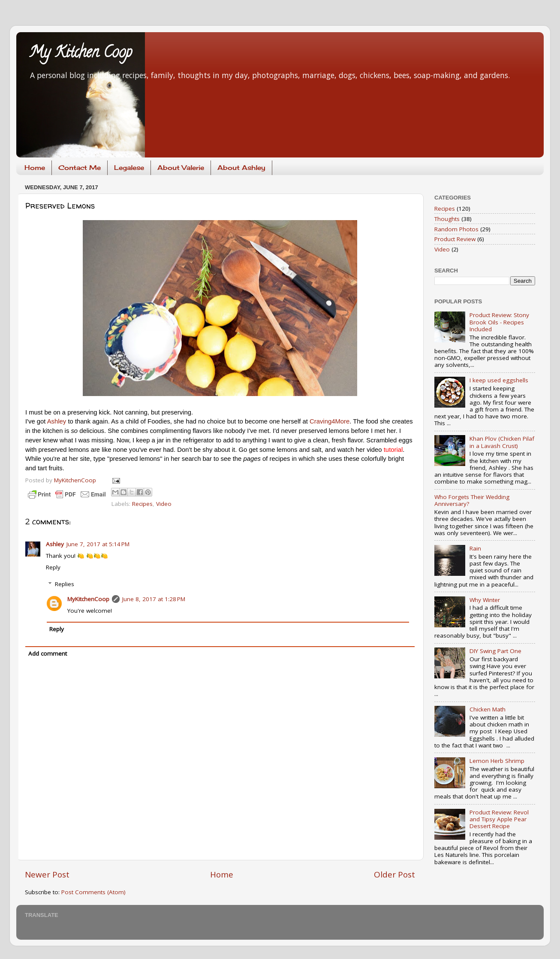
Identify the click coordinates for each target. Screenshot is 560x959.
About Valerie (181, 168)
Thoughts (447, 219)
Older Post (394, 874)
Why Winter (485, 600)
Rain (475, 548)
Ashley (57, 421)
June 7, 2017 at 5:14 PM (98, 544)
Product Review (455, 239)
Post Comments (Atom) (93, 892)
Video (164, 504)
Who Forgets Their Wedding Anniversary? (472, 500)
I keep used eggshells (499, 380)
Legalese (129, 168)
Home (35, 168)
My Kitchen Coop (81, 54)
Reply (53, 567)
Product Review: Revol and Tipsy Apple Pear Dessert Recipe (499, 819)
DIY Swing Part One (495, 651)
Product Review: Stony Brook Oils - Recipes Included (499, 322)
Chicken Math (488, 709)
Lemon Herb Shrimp (497, 761)
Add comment (48, 653)
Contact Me (80, 168)
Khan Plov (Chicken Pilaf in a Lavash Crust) (502, 442)
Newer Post (47, 874)
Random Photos (456, 229)
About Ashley (241, 168)
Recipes (142, 504)
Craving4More (330, 421)
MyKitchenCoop (88, 599)
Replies (65, 584)
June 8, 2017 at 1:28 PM (154, 599)
